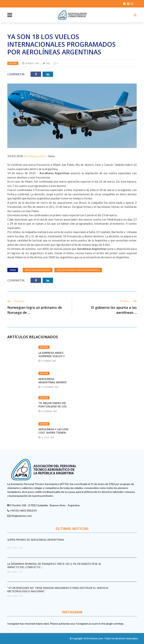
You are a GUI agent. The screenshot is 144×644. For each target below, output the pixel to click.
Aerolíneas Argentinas (38, 270)
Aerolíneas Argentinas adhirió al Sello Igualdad (52, 382)
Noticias (13, 63)
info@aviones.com (21, 516)
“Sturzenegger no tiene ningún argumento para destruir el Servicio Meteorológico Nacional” (58, 590)
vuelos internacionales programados (78, 270)
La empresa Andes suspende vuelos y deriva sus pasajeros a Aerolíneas (53, 358)
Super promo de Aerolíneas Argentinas (36, 540)
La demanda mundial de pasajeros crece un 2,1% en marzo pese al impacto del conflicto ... (54, 565)
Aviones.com (96, 638)
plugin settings (115, 624)
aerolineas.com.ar (35, 156)
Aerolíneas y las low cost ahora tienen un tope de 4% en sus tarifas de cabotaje (54, 434)
